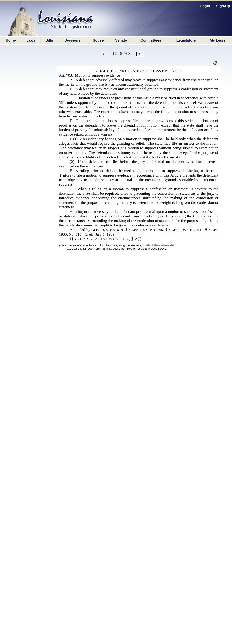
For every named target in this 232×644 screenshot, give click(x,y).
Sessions (72, 40)
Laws (31, 40)
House (98, 40)
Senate (121, 40)
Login (205, 6)
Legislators (186, 40)
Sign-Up (223, 6)
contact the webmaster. (159, 245)
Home (11, 40)
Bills (49, 40)
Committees (151, 40)
